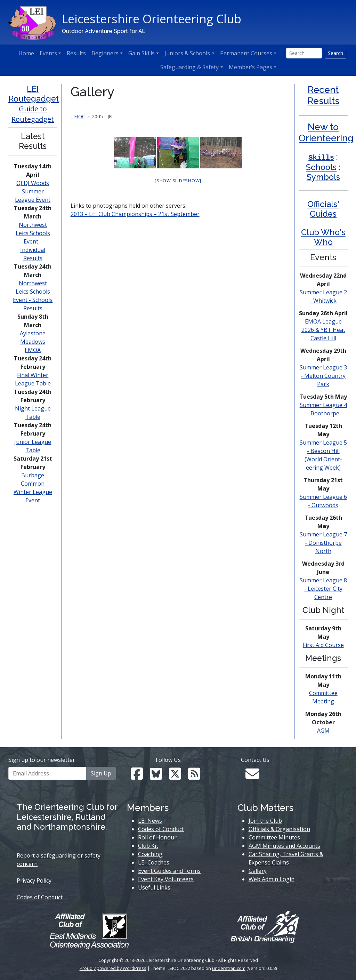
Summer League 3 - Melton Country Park (323, 376)
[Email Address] (47, 773)
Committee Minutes (274, 837)
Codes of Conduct (40, 897)
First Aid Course (323, 645)
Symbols (323, 177)
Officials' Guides (323, 209)
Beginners (105, 53)
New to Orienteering (326, 132)
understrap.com (229, 968)
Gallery (258, 871)
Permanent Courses (246, 53)
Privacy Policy (34, 881)
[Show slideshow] (178, 181)
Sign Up (101, 773)
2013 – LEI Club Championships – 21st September (135, 214)
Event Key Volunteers (166, 879)
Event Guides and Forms (169, 871)
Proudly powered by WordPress (113, 968)
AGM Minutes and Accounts (284, 846)
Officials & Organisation (279, 829)
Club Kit (148, 846)
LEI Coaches (154, 862)
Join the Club (265, 821)
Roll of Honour (157, 837)
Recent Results (323, 95)
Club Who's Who (323, 237)
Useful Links (154, 887)
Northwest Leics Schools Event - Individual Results (33, 241)
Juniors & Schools (187, 53)
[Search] (304, 53)
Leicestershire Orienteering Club (152, 19)
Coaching (150, 854)
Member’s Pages (250, 67)
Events (48, 53)
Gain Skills (141, 53)
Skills (321, 158)
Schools (321, 167)
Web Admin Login (272, 879)
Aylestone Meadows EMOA (33, 342)
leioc (78, 116)
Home (26, 53)
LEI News (150, 821)
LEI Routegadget (34, 94)
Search (335, 53)
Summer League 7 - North (323, 543)
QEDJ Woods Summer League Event (33, 191)
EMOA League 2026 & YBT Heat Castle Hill (323, 330)
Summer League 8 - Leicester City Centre (323, 589)
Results (76, 53)
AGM (323, 731)
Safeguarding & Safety (189, 67)
